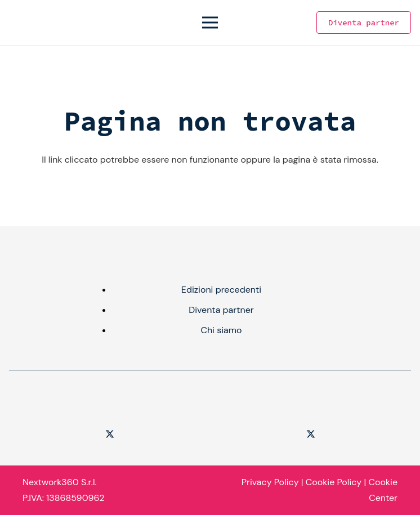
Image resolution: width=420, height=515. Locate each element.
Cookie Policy (334, 482)
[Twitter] (110, 434)
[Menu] (210, 23)
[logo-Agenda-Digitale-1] (310, 403)
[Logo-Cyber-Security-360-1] (110, 403)
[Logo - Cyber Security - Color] (19, 23)
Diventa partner (221, 310)
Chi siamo (221, 330)
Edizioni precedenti (221, 290)
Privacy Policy (270, 482)
